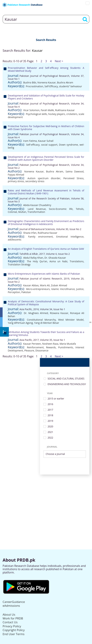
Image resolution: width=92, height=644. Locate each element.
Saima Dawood (75, 171)
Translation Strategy (19, 264)
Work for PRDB (13, 618)
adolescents (15, 240)
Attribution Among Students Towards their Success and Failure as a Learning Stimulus (46, 333)
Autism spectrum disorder (44, 178)
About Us (9, 614)
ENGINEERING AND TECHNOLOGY (67, 384)
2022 (50, 438)
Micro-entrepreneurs (38, 289)
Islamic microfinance (63, 289)
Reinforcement (35, 347)
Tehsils (80, 209)
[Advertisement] (46, 499)
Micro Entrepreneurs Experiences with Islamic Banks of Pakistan (44, 274)
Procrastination (35, 86)
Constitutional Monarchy (41, 320)
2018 (50, 415)
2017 (50, 410)
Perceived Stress (73, 178)
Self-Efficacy (51, 86)
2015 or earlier (56, 399)
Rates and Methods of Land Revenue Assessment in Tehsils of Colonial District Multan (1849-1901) (46, 192)
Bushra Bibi (30, 82)
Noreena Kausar (47, 82)
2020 (50, 427)
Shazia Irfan (30, 233)
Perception (14, 292)
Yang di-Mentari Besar (47, 323)
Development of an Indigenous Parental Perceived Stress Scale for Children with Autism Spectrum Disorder (46, 158)
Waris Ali (45, 285)
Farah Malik (47, 110)
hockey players (57, 114)
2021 (50, 432)
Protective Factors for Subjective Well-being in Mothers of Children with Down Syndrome (46, 128)
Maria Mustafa (68, 344)
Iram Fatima (30, 141)
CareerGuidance (14, 602)
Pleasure (29, 350)
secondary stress (35, 181)
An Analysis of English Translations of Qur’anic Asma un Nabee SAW (46, 249)
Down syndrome (68, 145)
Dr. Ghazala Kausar (55, 258)
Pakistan (26, 292)
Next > (59, 61)
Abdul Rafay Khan (33, 258)
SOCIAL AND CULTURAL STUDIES (66, 379)
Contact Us (10, 622)
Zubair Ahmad (59, 285)
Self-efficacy (33, 145)
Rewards (51, 347)
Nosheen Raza (50, 344)
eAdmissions (11, 606)
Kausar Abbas (31, 285)
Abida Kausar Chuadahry (37, 205)
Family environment (41, 237)
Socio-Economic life (61, 209)
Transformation (36, 212)
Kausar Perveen (32, 344)
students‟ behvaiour (70, 86)
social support (49, 145)
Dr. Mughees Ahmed (36, 313)
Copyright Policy (14, 630)
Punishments (66, 347)
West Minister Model (71, 320)
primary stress (16, 181)
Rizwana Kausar (59, 313)
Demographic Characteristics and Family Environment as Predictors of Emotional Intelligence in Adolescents (46, 223)
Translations (77, 261)
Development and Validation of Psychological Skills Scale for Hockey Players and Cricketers (46, 97)
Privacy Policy (12, 626)
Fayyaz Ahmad (16, 175)
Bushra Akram (65, 82)
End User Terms (14, 634)
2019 (50, 421)
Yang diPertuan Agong (20, 323)
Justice (80, 289)
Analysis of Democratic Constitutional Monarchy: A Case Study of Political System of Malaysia (46, 303)
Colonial (12, 212)
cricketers (72, 114)
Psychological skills (36, 114)
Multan (22, 212)
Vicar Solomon (31, 110)
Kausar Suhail (46, 141)
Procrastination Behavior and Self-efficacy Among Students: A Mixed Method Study (46, 69)
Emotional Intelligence (70, 237)
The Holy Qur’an (37, 261)
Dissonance (42, 350)
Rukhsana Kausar (65, 110)
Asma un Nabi (58, 261)
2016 (50, 404)
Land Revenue (37, 209)
